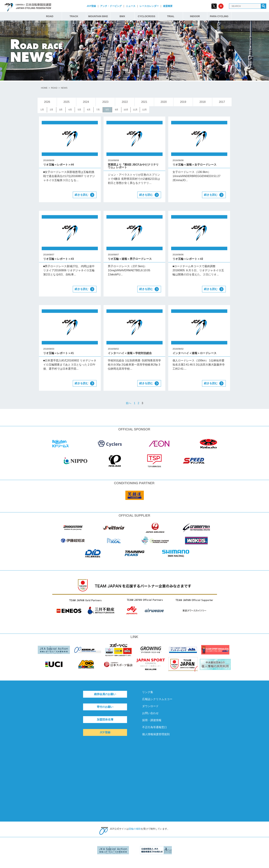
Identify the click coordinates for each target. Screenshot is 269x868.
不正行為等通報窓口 (154, 727)
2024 (86, 102)
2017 (222, 102)
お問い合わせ (150, 713)
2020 (164, 102)
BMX (122, 16)
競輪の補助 (135, 829)
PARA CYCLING (219, 16)
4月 (70, 110)
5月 (79, 110)
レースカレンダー (149, 6)
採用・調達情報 (152, 720)
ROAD (50, 16)
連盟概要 (168, 6)
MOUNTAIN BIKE (98, 16)
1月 (42, 110)
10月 (126, 110)
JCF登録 (91, 6)
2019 (183, 102)
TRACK (74, 16)
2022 (125, 102)
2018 (203, 102)
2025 (67, 102)
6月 (89, 110)
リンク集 (148, 692)
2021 (144, 102)
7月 (98, 110)
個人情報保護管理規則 (156, 734)
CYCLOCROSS (147, 16)
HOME (44, 88)
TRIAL (171, 16)
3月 (61, 110)
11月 (135, 110)
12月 (144, 110)
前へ (129, 403)
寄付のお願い (105, 707)
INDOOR (195, 16)
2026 (47, 102)
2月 (51, 110)
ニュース (131, 6)
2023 (105, 102)
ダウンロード (150, 706)
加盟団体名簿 (105, 720)
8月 (107, 110)
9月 (117, 110)
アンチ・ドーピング (111, 6)
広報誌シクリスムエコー (157, 699)
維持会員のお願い (105, 694)
